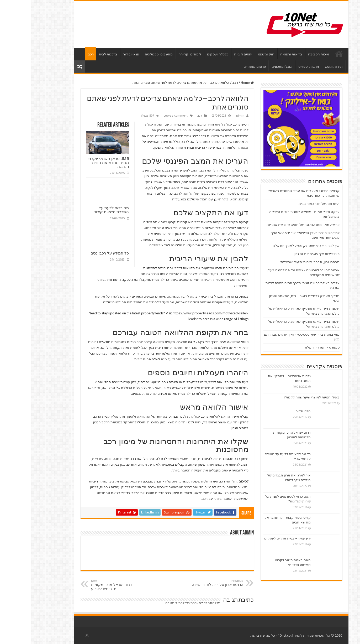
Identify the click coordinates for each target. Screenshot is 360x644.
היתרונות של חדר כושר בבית (288, 204)
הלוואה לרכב (153, 193)
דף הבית (308, 54)
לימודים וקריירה (159, 54)
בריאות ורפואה (260, 54)
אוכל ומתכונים (251, 67)
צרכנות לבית (77, 54)
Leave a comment (144, 116)
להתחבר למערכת (172, 603)
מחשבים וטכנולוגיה (128, 54)
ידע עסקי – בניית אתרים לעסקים (256, 538)
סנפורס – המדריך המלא (291, 347)
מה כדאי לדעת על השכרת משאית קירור (80, 210)
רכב (60, 54)
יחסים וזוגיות (212, 54)
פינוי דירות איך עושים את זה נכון (285, 254)
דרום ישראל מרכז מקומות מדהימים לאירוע (87, 585)
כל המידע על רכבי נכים (79, 253)
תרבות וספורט (277, 67)
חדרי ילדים (272, 411)
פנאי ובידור (100, 54)
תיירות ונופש (303, 67)
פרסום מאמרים (223, 67)
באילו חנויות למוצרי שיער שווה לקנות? (281, 397)
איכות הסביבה (287, 54)
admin (209, 116)
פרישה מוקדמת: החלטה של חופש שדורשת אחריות (272, 225)
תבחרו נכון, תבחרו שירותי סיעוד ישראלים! (279, 262)
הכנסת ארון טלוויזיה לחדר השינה (185, 583)
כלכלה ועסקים (186, 54)
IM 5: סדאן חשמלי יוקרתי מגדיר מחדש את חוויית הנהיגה (77, 162)
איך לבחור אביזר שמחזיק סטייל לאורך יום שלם (275, 246)
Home (216, 83)
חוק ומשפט (235, 54)
